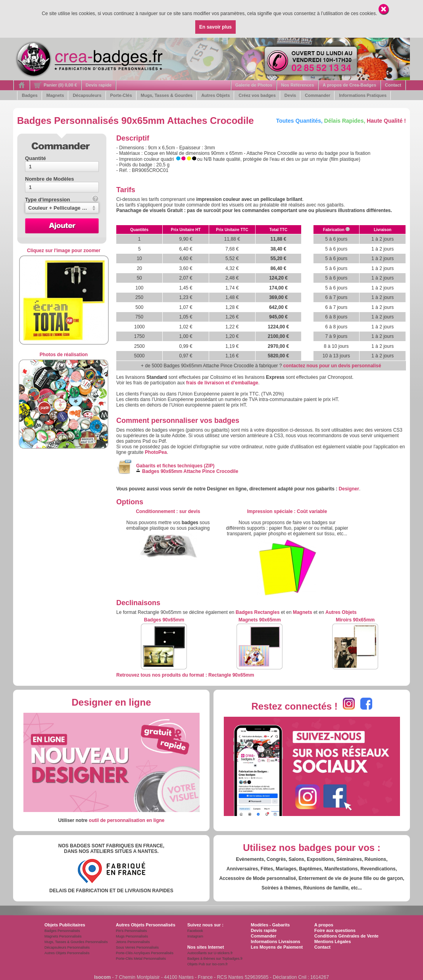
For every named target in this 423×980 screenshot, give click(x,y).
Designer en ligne (111, 702)
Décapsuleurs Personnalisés (67, 947)
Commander (317, 95)
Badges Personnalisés (62, 931)
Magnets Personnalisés (63, 936)
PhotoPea (156, 452)
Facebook (195, 931)
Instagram (195, 936)
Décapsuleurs (87, 95)
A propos (324, 925)
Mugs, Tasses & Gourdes (167, 95)
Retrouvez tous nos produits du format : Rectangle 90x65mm (185, 675)
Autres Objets (215, 95)
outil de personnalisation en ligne (127, 820)
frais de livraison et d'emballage (222, 383)
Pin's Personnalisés (131, 931)
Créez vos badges (257, 95)
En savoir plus (215, 27)
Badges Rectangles (258, 612)
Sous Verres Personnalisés (137, 947)
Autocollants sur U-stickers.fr (210, 953)
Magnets (55, 95)
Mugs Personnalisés (132, 936)
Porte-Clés (121, 95)
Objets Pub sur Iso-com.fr (208, 964)
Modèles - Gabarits (270, 925)
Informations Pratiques (363, 95)
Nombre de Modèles (50, 179)
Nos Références (297, 85)
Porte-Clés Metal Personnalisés (141, 959)
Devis (290, 95)
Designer (349, 489)
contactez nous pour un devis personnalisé (332, 366)
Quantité (36, 158)
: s (168, 511)
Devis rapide (99, 85)
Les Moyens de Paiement (277, 947)
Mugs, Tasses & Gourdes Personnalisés (76, 942)
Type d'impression (62, 200)
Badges (30, 95)
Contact (393, 85)
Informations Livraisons (276, 941)
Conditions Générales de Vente (346, 936)
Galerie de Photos (254, 85)
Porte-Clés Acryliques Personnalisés (145, 953)
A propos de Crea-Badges (349, 85)
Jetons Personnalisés (133, 942)
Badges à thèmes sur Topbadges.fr (215, 959)
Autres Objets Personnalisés (67, 953)
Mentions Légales (333, 941)
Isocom (102, 977)
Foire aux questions (335, 930)
